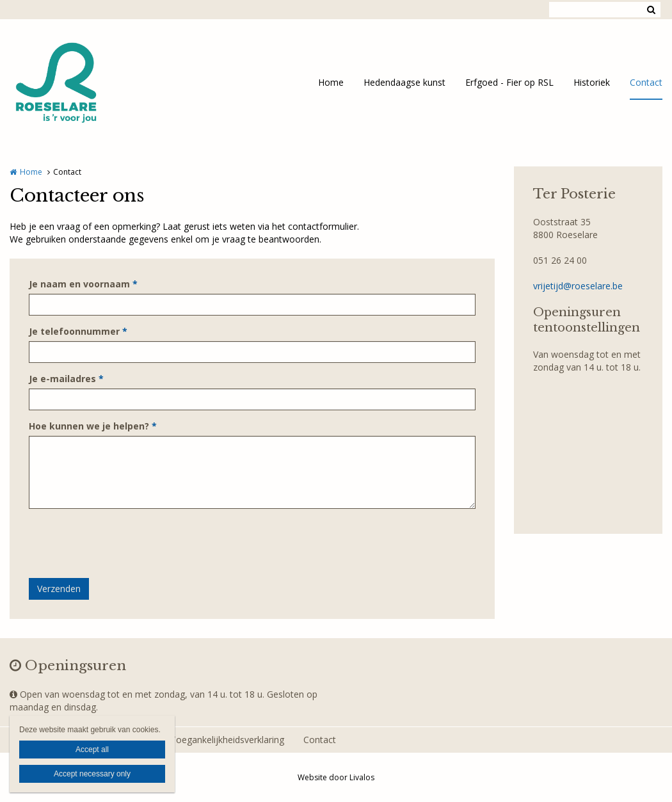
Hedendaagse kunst (404, 82)
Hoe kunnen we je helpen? (93, 426)
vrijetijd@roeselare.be (578, 286)
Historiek (592, 82)
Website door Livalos (336, 777)
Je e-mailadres (66, 379)
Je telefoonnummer (78, 331)
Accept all (92, 750)
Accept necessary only (92, 774)
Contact (646, 82)
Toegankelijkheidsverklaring (227, 740)
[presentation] (126, 543)
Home (331, 82)
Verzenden (59, 589)
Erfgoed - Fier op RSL (509, 82)
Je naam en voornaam (83, 284)
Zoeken (651, 10)
